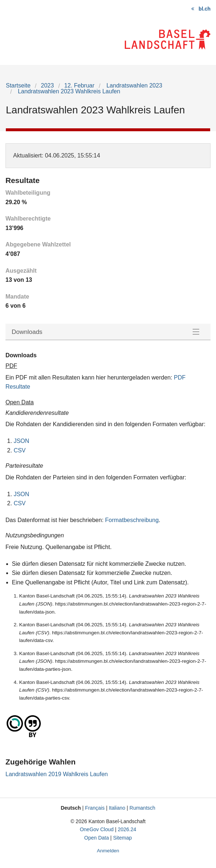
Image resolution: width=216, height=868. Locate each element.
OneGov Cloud (97, 829)
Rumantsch (142, 808)
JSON (21, 441)
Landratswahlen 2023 (133, 85)
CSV (20, 450)
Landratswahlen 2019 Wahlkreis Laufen (57, 774)
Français (95, 808)
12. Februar (79, 85)
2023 (47, 85)
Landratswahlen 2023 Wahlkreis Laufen (68, 91)
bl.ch (205, 9)
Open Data (97, 838)
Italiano (117, 808)
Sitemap (122, 838)
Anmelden (108, 851)
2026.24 (127, 829)
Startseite (18, 85)
